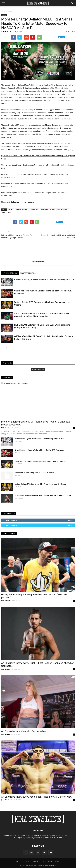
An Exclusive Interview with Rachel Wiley (23, 731)
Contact (58, 861)
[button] (73, 3)
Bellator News (36, 861)
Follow (70, 520)
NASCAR (18, 88)
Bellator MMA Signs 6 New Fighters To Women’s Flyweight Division (16, 236)
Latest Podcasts (48, 861)
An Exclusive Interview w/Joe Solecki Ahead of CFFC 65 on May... (37, 797)
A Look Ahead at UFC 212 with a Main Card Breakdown (58, 236)
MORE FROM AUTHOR (28, 273)
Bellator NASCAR (63, 210)
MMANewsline (8, 32)
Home (3, 11)
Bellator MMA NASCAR (48, 210)
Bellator (4, 15)
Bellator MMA (34, 210)
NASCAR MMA (7, 212)
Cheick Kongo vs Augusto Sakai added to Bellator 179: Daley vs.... (39, 450)
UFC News (25, 861)
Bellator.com (16, 202)
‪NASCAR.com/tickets (12, 150)
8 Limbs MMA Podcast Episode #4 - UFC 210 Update (34, 473)
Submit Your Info (38, 370)
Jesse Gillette (5, 669)
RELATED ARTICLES (10, 273)
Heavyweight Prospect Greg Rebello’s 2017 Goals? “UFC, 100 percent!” (41, 461)
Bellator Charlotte (21, 210)
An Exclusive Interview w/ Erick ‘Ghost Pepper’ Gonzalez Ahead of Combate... (44, 495)
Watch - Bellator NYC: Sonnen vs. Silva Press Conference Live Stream (41, 484)
